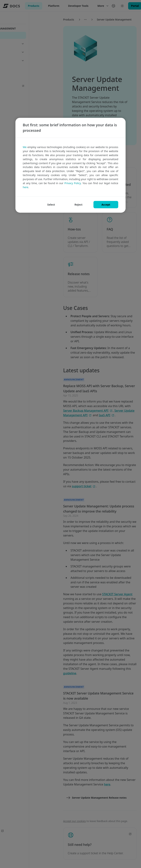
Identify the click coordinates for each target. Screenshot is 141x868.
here (26, 187)
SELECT (51, 205)
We (25, 147)
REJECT (78, 205)
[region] (70, 165)
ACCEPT (106, 205)
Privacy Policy (73, 183)
